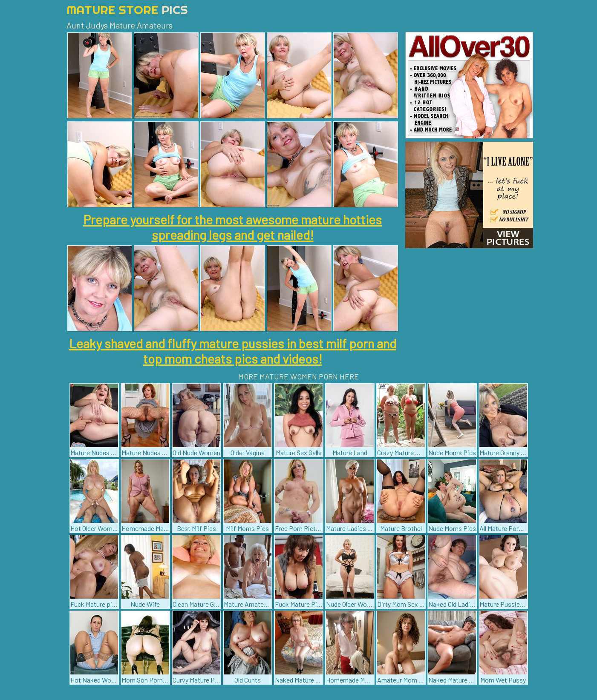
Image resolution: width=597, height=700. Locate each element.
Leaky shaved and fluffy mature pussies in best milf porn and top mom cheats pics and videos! (233, 351)
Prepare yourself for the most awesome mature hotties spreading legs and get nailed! (232, 227)
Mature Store (127, 10)
